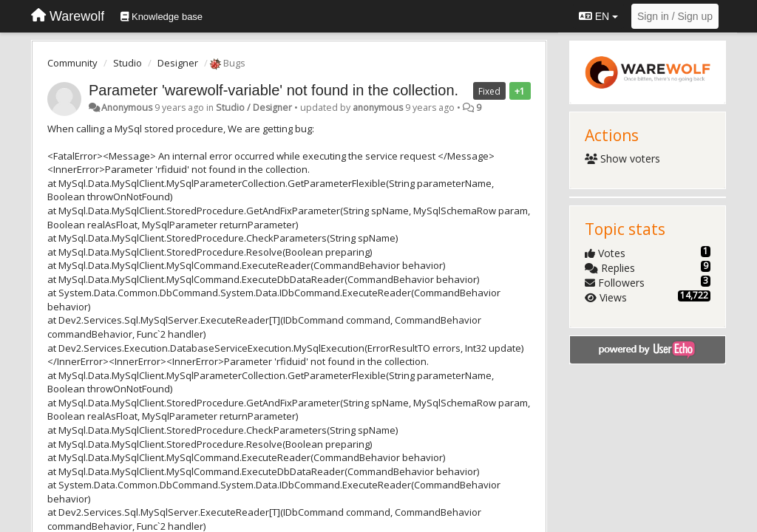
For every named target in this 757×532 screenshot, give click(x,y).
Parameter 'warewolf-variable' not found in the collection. (274, 90)
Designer (178, 63)
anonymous (378, 108)
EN (598, 16)
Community (72, 63)
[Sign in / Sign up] (675, 16)
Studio (128, 63)
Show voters (623, 158)
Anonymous (127, 108)
